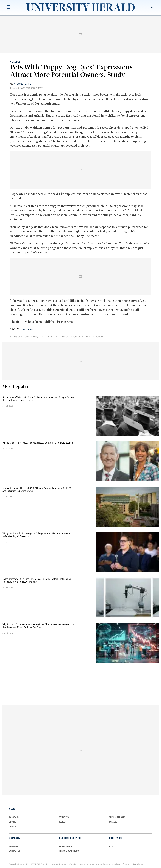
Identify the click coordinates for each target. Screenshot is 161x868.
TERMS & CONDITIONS (69, 851)
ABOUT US (13, 846)
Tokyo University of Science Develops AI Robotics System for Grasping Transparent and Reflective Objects (37, 580)
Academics (14, 817)
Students (64, 817)
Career (63, 822)
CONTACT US (15, 851)
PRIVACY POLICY (66, 846)
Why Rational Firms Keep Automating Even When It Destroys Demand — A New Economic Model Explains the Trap (38, 626)
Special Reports (117, 817)
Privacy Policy (137, 864)
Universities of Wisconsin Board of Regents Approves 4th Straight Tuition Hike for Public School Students (38, 399)
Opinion (13, 827)
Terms (106, 864)
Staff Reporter (23, 84)
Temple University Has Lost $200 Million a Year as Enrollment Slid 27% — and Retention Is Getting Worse (38, 490)
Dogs (31, 329)
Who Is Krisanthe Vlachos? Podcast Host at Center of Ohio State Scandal (38, 443)
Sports (13, 822)
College (15, 62)
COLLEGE (113, 822)
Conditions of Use (120, 864)
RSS (111, 846)
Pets (24, 329)
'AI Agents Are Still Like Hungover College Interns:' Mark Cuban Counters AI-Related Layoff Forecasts (38, 535)
